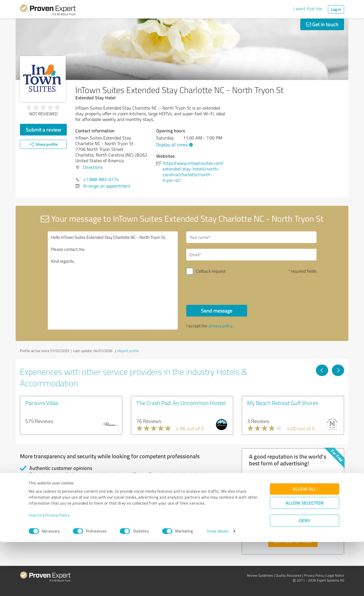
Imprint (35, 569)
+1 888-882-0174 (101, 179)
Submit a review (44, 130)
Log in (336, 9)
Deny (305, 575)
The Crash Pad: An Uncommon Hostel (181, 403)
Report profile (128, 351)
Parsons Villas (42, 403)
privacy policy (221, 326)
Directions (93, 167)
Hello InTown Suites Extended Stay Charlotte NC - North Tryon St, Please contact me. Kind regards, (113, 280)
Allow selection (305, 557)
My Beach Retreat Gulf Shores (283, 403)
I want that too (308, 9)
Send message (217, 311)
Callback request (211, 271)
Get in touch (322, 24)
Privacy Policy (57, 569)
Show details (218, 585)
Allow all (305, 543)
